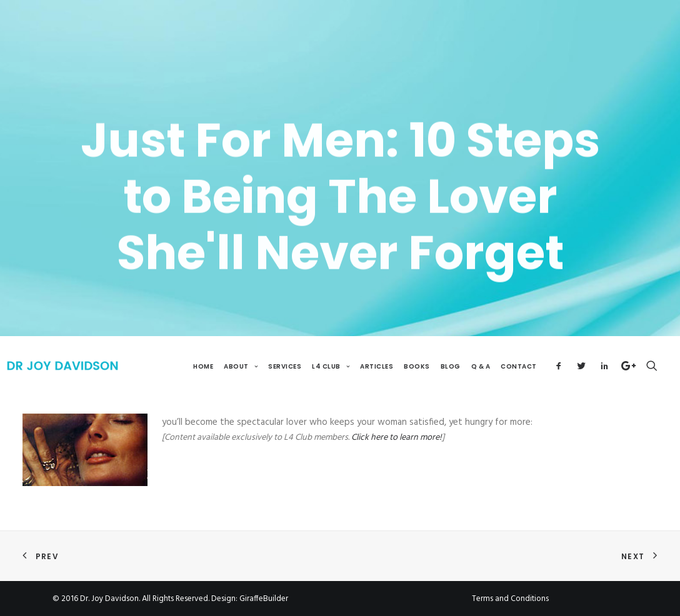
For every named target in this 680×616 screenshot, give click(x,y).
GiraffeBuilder (264, 599)
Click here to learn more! (397, 438)
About (241, 366)
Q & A (481, 366)
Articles (377, 366)
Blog (451, 366)
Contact (519, 366)
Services (285, 366)
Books (417, 366)
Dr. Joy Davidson (109, 599)
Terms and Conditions (510, 599)
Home (203, 366)
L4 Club (331, 366)
